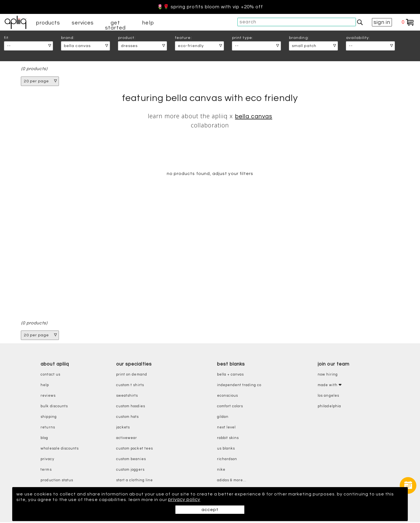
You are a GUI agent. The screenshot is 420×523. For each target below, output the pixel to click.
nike (221, 471)
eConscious (228, 397)
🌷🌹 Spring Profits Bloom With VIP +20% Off (210, 7)
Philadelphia (329, 407)
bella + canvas (231, 375)
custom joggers (130, 471)
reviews (48, 397)
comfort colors (230, 407)
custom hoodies (131, 407)
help (148, 23)
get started (115, 25)
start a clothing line (135, 481)
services (83, 23)
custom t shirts (130, 386)
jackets (123, 428)
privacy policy (202, 500)
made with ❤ (330, 386)
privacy (47, 460)
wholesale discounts (60, 449)
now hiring (328, 375)
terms (46, 471)
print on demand (132, 375)
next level (227, 428)
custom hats (128, 418)
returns (48, 428)
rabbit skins (228, 439)
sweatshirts (127, 397)
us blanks (226, 449)
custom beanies (131, 460)
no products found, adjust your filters (210, 174)
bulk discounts (54, 407)
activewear (127, 439)
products (48, 23)
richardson (227, 460)
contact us (50, 375)
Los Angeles (328, 397)
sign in (382, 22)
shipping (49, 418)
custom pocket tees (135, 449)
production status (57, 481)
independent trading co (239, 386)
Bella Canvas (254, 117)
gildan (223, 418)
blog (44, 439)
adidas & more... (232, 481)
